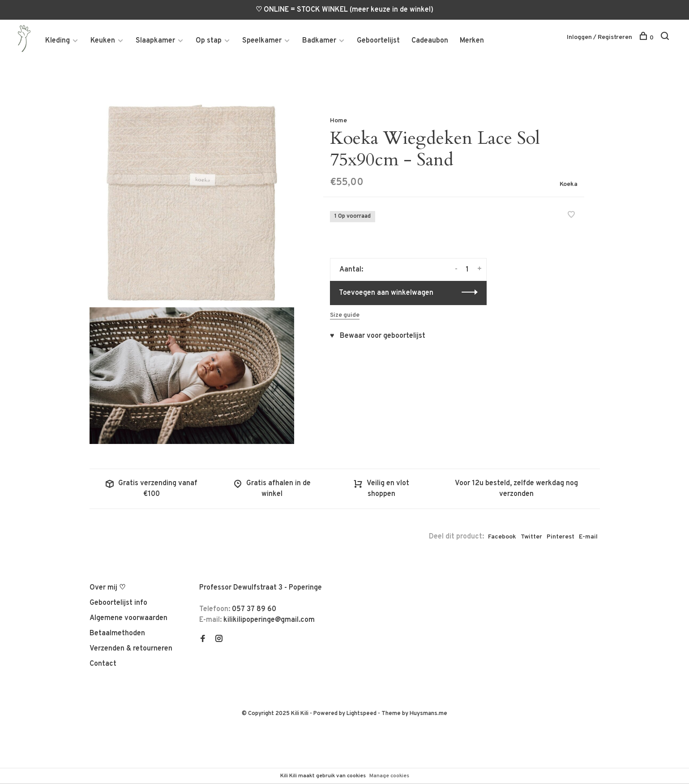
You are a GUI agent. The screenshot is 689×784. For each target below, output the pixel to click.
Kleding (58, 41)
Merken (472, 41)
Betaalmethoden (117, 634)
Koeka (569, 184)
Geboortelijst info (118, 603)
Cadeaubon (430, 41)
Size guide (345, 316)
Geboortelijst (378, 41)
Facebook (502, 537)
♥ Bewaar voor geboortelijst (378, 336)
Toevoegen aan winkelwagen (386, 293)
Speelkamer (262, 41)
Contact (103, 664)
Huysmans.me (428, 714)
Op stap (209, 41)
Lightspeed (362, 714)
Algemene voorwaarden (128, 619)
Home (338, 121)
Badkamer (319, 41)
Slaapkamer (155, 41)
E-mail (588, 537)
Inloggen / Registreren (599, 37)
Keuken (103, 41)
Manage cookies (389, 776)
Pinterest (561, 537)
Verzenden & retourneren (131, 649)
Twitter (531, 537)
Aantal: (351, 270)
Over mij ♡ (107, 588)
